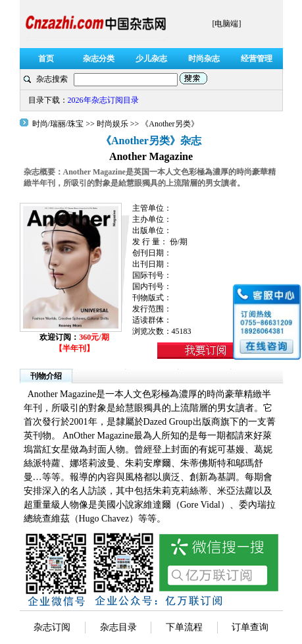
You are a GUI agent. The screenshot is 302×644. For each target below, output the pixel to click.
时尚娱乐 (113, 124)
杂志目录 (118, 627)
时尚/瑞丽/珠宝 (59, 124)
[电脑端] (227, 24)
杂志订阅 (52, 627)
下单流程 (184, 627)
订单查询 (250, 627)
